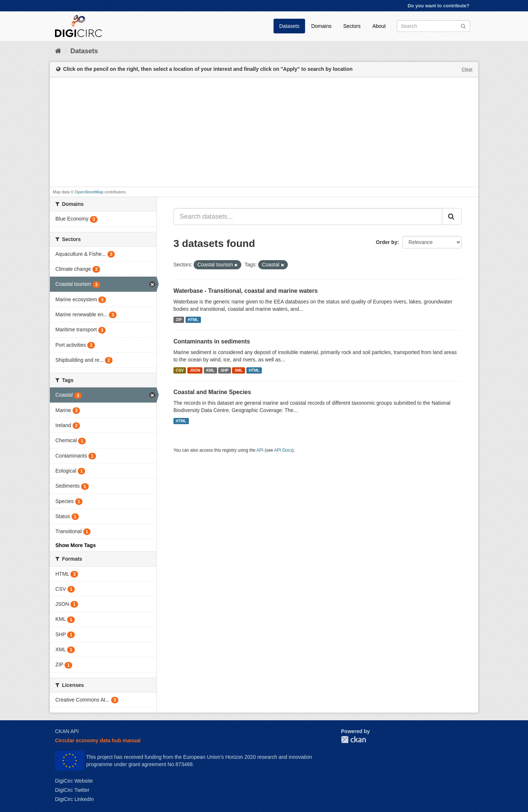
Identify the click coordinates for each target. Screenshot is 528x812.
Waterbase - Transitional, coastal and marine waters (245, 291)
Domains (321, 26)
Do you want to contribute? (439, 6)
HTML (193, 320)
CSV (180, 370)
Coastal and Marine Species (212, 392)
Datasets (289, 26)
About (379, 26)
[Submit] (463, 26)
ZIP (179, 320)
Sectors (352, 26)
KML (210, 370)
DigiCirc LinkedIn (74, 799)
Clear (467, 69)
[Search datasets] (433, 26)
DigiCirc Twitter (72, 790)
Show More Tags (76, 545)
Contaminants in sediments (212, 341)
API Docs (283, 450)
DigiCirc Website (74, 781)
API (260, 450)
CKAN (353, 740)
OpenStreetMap (89, 192)
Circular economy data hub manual (98, 740)
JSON (195, 370)
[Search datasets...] (308, 216)
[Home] (58, 51)
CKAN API (67, 731)
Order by (386, 242)
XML (239, 370)
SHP (225, 370)
